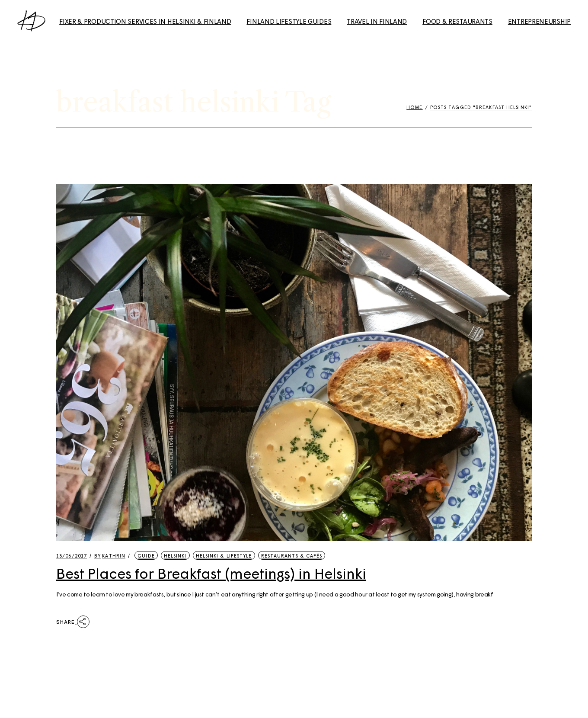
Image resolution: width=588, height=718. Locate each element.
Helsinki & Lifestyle (224, 556)
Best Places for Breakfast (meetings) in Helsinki (211, 573)
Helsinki (175, 556)
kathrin (110, 556)
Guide (146, 556)
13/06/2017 (72, 556)
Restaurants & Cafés (292, 556)
